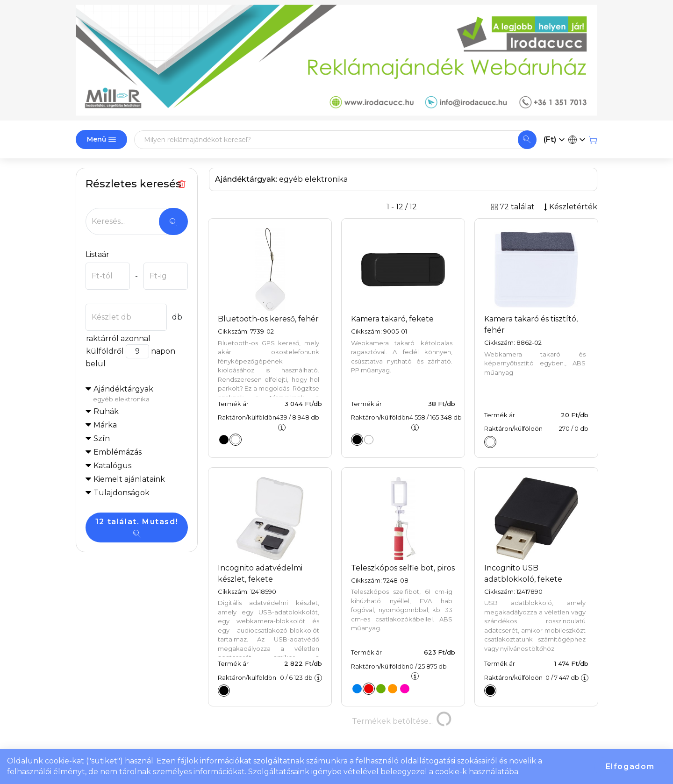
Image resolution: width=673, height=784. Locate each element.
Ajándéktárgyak (140, 394)
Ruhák (106, 411)
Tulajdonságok (122, 493)
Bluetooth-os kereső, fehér (268, 319)
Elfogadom (630, 766)
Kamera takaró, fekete (392, 319)
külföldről (105, 351)
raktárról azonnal (118, 339)
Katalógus (112, 466)
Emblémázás (118, 452)
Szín (102, 438)
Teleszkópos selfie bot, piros (403, 568)
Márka (105, 425)
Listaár (97, 254)
